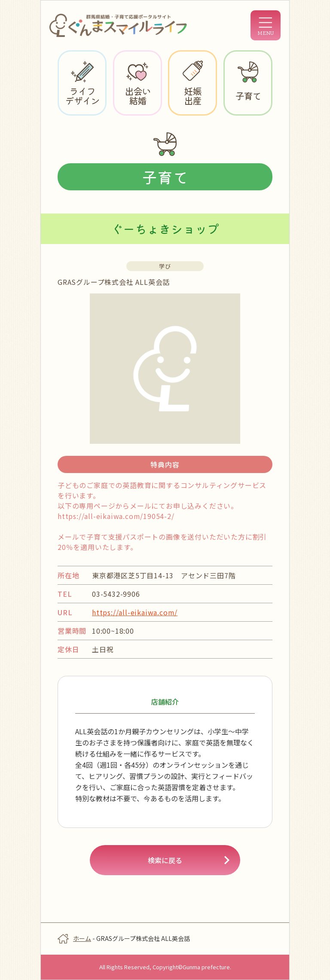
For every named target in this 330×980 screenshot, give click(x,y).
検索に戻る (165, 860)
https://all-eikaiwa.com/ (135, 612)
